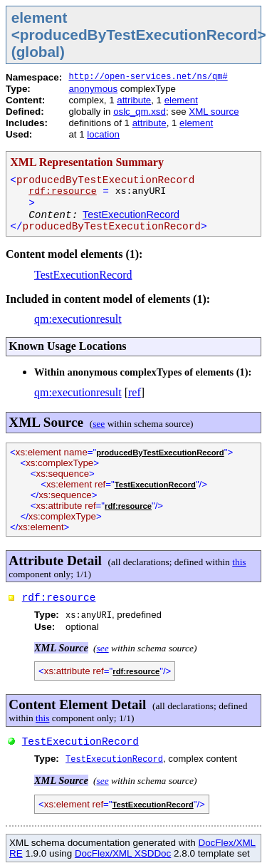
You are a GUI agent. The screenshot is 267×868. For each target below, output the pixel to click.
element (181, 100)
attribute (134, 100)
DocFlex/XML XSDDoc (123, 853)
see (99, 424)
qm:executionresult (78, 319)
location (103, 134)
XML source (214, 112)
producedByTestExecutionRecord (160, 453)
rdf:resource (63, 191)
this (239, 562)
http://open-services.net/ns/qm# (148, 77)
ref (135, 392)
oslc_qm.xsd (140, 112)
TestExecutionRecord (131, 215)
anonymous (93, 89)
